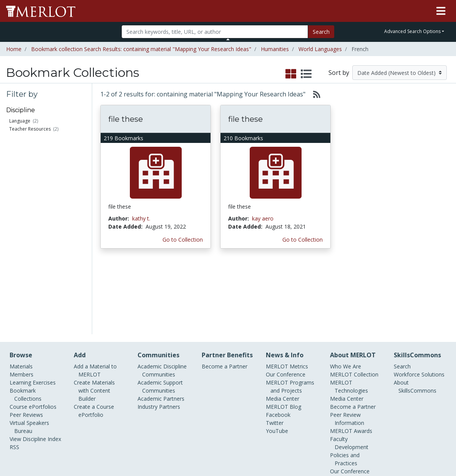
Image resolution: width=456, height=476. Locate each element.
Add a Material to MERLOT (95, 303)
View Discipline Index (35, 372)
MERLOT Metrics (287, 299)
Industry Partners (159, 339)
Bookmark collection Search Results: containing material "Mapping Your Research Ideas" (141, 49)
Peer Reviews (26, 347)
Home (14, 49)
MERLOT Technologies (349, 319)
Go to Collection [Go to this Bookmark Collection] (183, 240)
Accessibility (345, 412)
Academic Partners (161, 331)
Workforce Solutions (419, 307)
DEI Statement (348, 420)
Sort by (339, 73)
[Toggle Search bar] (228, 39)
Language (20, 121)
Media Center (283, 331)
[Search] (215, 32)
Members (22, 307)
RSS (14, 380)
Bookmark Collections (26, 327)
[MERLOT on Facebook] (383, 448)
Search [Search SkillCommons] (402, 299)
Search (321, 32)
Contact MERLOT (283, 441)
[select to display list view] (306, 74)
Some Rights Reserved (230, 441)
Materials (21, 299)
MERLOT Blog (284, 339)
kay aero (263, 218)
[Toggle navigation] (441, 11)
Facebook (278, 347)
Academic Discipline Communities (162, 303)
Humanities (275, 49)
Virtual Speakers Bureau (29, 360)
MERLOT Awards (351, 364)
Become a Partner (225, 299)
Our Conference (286, 307)
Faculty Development (349, 376)
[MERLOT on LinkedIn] (423, 448)
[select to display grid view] (291, 74)
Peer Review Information (347, 352)
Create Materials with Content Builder (94, 323)
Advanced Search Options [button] (412, 31)
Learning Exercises (33, 315)
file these (126, 119)
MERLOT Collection (354, 307)
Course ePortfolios (33, 339)
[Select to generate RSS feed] (314, 94)
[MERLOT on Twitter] (403, 448)
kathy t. (141, 218)
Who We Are (346, 299)
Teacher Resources (30, 129)
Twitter (275, 356)
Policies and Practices (345, 392)
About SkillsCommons (415, 319)
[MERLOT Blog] (443, 448)
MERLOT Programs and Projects (290, 319)
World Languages (320, 49)
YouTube (277, 364)
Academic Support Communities (160, 319)
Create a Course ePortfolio (94, 343)
